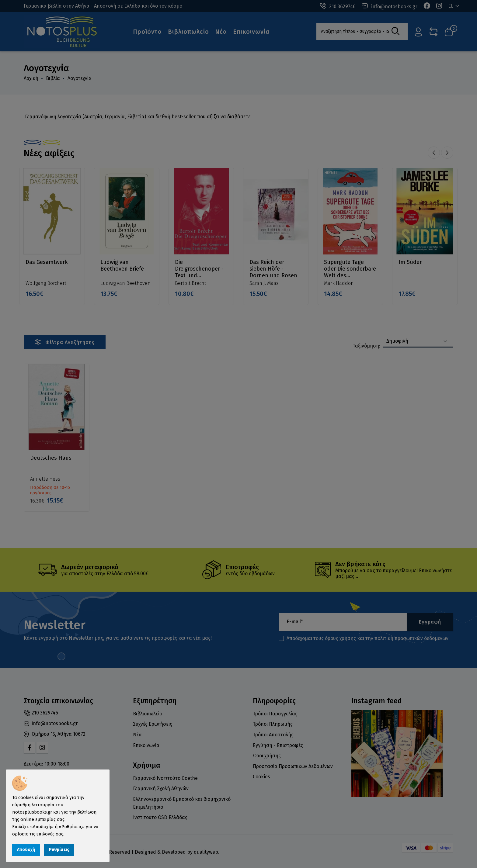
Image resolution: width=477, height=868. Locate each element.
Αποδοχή (26, 850)
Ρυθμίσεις (59, 850)
